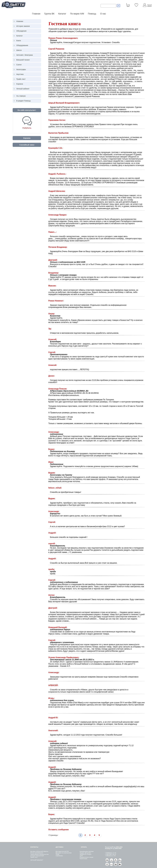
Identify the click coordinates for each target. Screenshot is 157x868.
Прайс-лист (21, 79)
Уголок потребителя (37, 853)
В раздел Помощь (24, 101)
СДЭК (57, 854)
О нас (103, 14)
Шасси (19, 50)
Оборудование (22, 45)
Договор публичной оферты (39, 851)
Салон (19, 65)
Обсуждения (21, 31)
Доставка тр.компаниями (64, 853)
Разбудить (27, 128)
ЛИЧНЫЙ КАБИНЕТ (37, 860)
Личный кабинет (23, 89)
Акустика (20, 74)
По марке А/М (77, 14)
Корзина (20, 84)
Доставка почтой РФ (62, 851)
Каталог (62, 14)
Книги (19, 41)
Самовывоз (59, 856)
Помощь (92, 14)
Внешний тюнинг (23, 60)
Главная (36, 14)
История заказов (23, 26)
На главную (21, 96)
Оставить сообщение (59, 830)
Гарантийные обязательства (39, 854)
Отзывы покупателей (37, 856)
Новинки (20, 21)
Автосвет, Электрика (25, 55)
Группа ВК (49, 14)
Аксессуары (21, 69)
